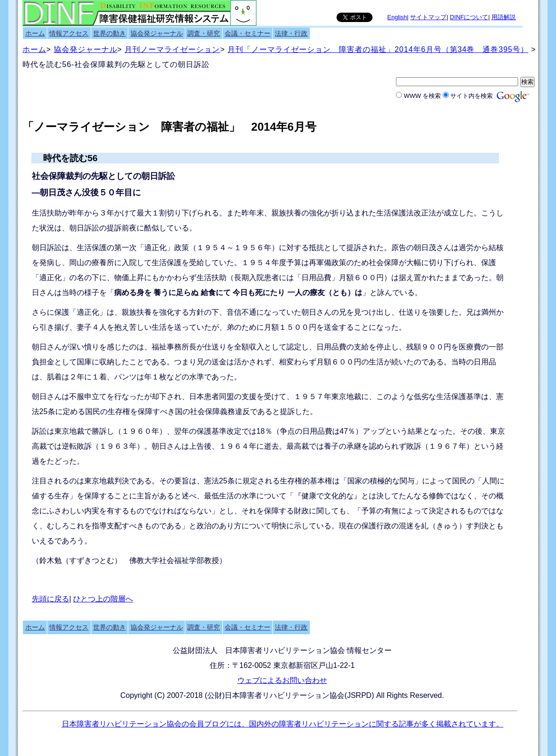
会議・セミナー (248, 33)
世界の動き (110, 33)
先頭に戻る (51, 599)
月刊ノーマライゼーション (172, 49)
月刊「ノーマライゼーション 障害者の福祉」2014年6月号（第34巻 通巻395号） (378, 49)
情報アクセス (69, 33)
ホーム (35, 33)
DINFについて (469, 17)
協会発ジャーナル (157, 33)
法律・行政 (291, 33)
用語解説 (504, 17)
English (397, 17)
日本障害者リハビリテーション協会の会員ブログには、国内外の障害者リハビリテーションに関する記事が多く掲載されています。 (283, 724)
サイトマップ (428, 17)
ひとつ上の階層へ (103, 599)
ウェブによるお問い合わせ (282, 680)
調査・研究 (204, 33)
